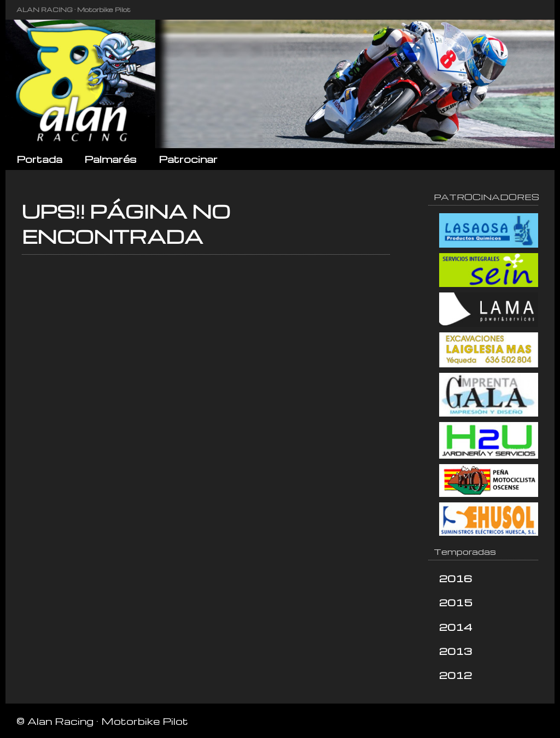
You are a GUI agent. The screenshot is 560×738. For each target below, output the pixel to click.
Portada (39, 159)
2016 (456, 578)
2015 (456, 602)
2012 (456, 675)
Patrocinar (188, 159)
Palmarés (110, 159)
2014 (456, 627)
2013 (456, 651)
